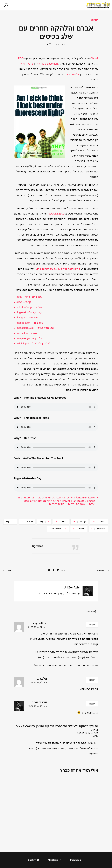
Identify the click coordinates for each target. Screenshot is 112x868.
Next (7, 570)
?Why (95, 58)
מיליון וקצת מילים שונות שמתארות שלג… (57, 269)
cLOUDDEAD (57, 214)
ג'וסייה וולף (27, 64)
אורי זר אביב (39, 702)
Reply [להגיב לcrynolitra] (92, 625)
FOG (21, 58)
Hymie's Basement (47, 64)
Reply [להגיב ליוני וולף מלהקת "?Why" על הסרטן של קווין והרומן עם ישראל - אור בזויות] (95, 736)
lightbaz (38, 546)
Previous (103, 570)
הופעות (95, 20)
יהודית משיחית (57, 504)
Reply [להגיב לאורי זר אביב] (92, 704)
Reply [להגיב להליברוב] (92, 680)
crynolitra (40, 623)
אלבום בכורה (72, 74)
